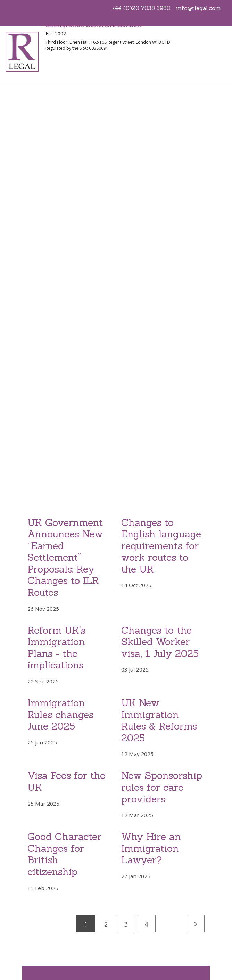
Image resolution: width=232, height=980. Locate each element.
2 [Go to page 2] (106, 924)
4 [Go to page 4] (146, 924)
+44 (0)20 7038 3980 (141, 8)
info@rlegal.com (198, 8)
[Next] (196, 924)
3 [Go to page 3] (126, 924)
